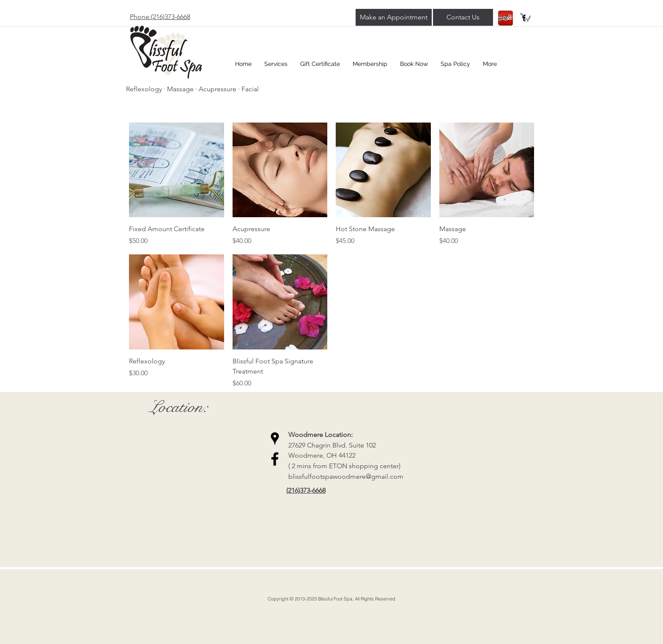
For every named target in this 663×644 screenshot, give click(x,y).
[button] (525, 17)
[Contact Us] (463, 17)
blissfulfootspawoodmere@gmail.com (346, 476)
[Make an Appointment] (394, 17)
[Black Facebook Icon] (275, 459)
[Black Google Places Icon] (275, 439)
